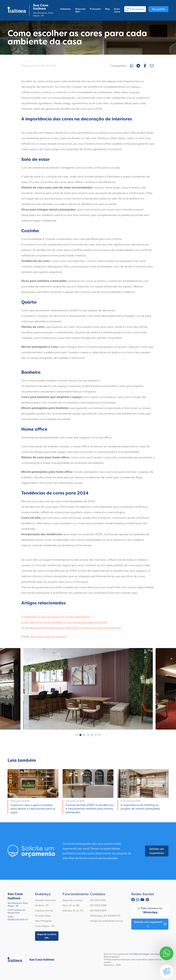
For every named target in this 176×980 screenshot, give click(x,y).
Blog (107, 9)
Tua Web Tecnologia (139, 954)
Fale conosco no (150, 910)
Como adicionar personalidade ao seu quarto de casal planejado (64, 622)
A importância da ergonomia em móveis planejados (56, 617)
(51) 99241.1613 (98, 911)
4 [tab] (88, 735)
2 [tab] (80, 735)
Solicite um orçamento (157, 851)
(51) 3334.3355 (98, 900)
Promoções (95, 9)
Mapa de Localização (47, 936)
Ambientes (65, 9)
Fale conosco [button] (135, 9)
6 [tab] (96, 735)
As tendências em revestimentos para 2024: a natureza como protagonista (71, 628)
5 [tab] (92, 735)
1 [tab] (77, 735)
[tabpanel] (88, 689)
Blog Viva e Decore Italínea (48, 637)
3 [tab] (84, 735)
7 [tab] (99, 735)
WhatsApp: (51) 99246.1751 (105, 916)
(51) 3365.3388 (98, 905)
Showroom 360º (80, 10)
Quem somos (117, 10)
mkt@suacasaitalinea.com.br (107, 921)
